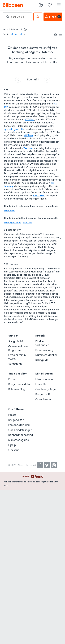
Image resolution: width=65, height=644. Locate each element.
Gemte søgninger (46, 389)
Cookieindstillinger (20, 430)
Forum (12, 379)
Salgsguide (15, 364)
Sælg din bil (16, 341)
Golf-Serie (10, 211)
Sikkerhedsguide (19, 440)
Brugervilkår (16, 420)
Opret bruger (44, 399)
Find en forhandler (42, 343)
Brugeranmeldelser (20, 384)
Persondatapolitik (19, 425)
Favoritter (41, 384)
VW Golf (30, 120)
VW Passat (39, 196)
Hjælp (12, 445)
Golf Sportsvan (12, 223)
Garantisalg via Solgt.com (18, 348)
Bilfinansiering (44, 350)
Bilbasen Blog (17, 389)
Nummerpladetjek (46, 355)
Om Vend (14, 450)
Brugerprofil (43, 394)
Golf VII (28, 223)
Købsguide (42, 360)
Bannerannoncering (20, 435)
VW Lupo (28, 148)
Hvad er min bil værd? (18, 357)
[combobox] (17, 17)
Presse (12, 415)
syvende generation (15, 129)
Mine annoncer (45, 379)
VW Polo (28, 135)
